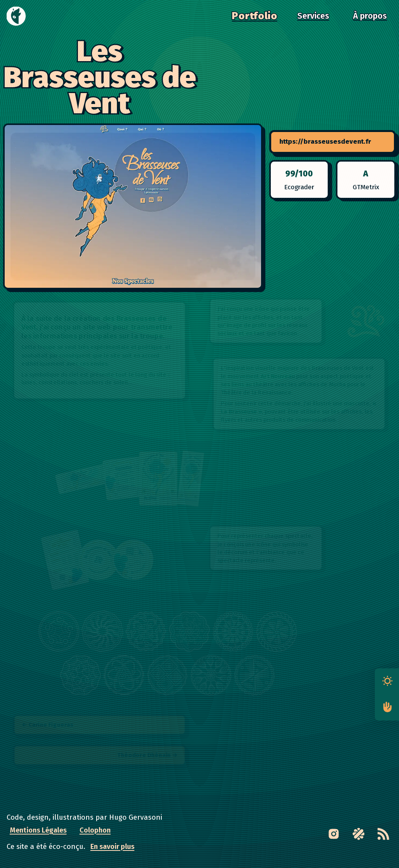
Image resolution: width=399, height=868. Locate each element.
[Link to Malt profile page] (358, 834)
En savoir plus (112, 847)
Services (313, 16)
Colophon (95, 830)
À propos (370, 16)
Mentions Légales (38, 830)
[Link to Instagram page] (334, 834)
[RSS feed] (383, 834)
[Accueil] (16, 16)
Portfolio (254, 16)
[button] (366, 321)
